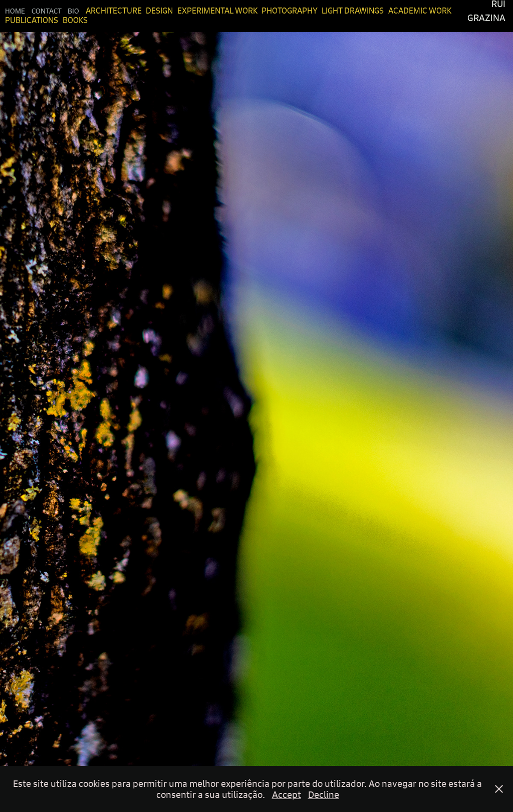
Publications (32, 20)
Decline (324, 794)
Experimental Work (217, 11)
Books (75, 20)
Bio (73, 11)
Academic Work (420, 11)
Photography (290, 11)
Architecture (114, 11)
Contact (47, 11)
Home (15, 11)
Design (159, 11)
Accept (287, 794)
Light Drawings (353, 11)
